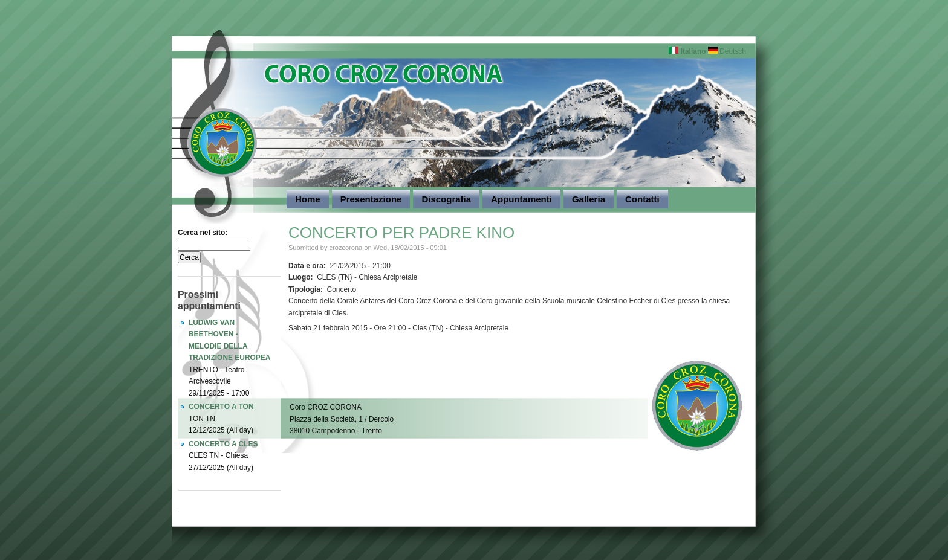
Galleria (589, 199)
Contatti (642, 199)
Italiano (687, 51)
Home (308, 199)
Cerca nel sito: (203, 233)
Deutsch (727, 51)
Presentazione (371, 199)
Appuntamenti (521, 199)
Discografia (446, 199)
